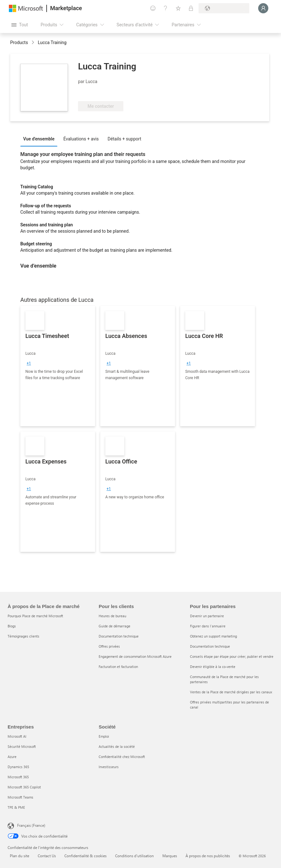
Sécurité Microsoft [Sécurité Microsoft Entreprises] (22, 746)
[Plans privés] (191, 8)
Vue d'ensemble (39, 139)
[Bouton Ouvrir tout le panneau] (20, 25)
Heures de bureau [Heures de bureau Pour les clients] (112, 616)
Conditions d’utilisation (134, 856)
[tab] (40, 139)
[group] (29, 363)
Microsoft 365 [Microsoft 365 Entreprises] (18, 777)
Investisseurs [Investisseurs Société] (109, 767)
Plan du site (20, 856)
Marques (170, 856)
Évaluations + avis (81, 139)
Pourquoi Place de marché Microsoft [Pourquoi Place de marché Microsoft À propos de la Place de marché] (35, 616)
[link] (58, 366)
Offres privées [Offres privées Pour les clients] (109, 646)
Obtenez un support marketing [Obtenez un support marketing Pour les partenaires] (213, 636)
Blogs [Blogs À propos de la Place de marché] (12, 626)
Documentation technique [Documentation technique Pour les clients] (119, 636)
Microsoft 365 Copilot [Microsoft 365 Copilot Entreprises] (24, 787)
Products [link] (19, 42)
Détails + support (124, 139)
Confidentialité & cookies (85, 856)
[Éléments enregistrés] (178, 8)
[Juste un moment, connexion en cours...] (263, 8)
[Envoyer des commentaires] (153, 8)
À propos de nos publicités (208, 856)
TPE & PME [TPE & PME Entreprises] (16, 807)
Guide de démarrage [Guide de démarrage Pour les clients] (114, 626)
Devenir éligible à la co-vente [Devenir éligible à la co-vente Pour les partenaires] (213, 667)
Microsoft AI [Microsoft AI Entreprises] (17, 736)
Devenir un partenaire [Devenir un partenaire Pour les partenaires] (207, 616)
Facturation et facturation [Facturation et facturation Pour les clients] (118, 667)
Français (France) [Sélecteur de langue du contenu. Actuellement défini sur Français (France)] (31, 825)
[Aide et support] (166, 8)
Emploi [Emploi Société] (104, 736)
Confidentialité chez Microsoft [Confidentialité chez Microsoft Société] (122, 757)
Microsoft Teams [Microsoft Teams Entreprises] (20, 797)
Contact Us (47, 856)
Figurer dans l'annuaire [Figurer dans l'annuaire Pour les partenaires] (208, 626)
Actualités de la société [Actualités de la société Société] (117, 746)
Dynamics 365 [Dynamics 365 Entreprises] (18, 767)
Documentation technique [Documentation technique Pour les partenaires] (210, 646)
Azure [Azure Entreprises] (12, 757)
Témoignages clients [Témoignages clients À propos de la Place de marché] (23, 636)
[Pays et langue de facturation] (224, 8)
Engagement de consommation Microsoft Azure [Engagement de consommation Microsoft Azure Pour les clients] (135, 656)
